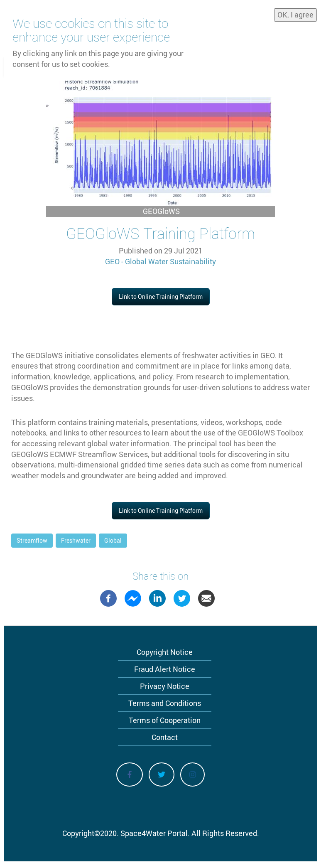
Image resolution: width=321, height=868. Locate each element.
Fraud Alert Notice (165, 669)
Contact (165, 737)
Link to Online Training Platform (161, 296)
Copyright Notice (165, 652)
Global (113, 540)
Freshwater (76, 540)
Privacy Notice (165, 686)
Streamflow (32, 540)
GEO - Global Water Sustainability (160, 261)
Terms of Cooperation (165, 720)
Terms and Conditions (165, 703)
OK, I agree (295, 15)
